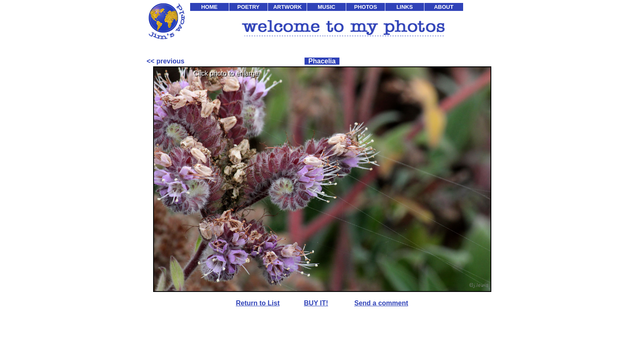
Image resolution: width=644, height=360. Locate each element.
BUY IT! (316, 303)
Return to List (258, 303)
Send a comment (381, 303)
